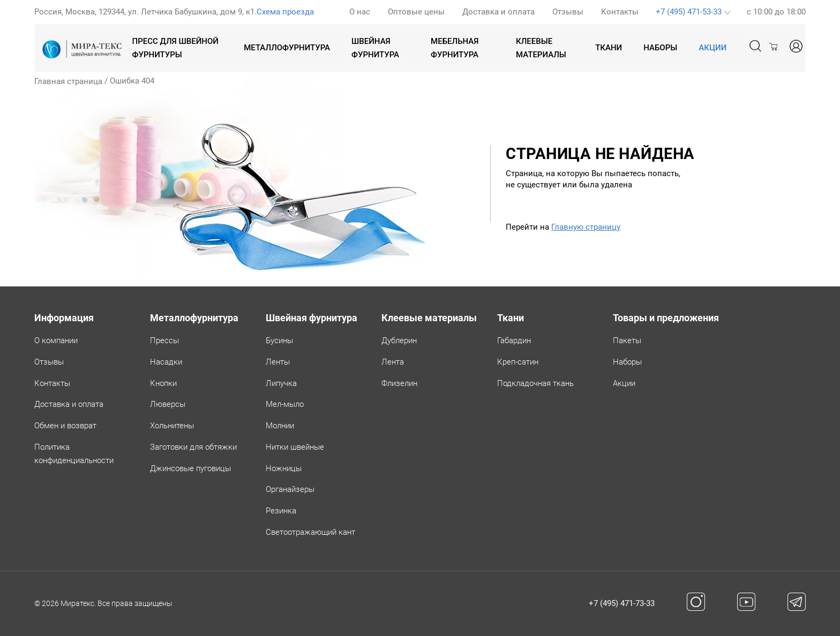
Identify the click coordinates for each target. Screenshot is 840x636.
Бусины (279, 340)
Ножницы (284, 468)
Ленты (278, 362)
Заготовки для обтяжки (193, 447)
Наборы (660, 48)
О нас (360, 12)
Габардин (514, 340)
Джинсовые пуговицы (190, 468)
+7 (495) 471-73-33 (622, 603)
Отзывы (568, 12)
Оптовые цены (416, 12)
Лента (393, 362)
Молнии (280, 426)
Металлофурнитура (287, 48)
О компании (56, 340)
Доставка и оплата (498, 12)
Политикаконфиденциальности (74, 454)
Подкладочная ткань (535, 383)
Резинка (281, 511)
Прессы (164, 340)
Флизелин (399, 383)
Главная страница (68, 81)
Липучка (281, 383)
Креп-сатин (518, 362)
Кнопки (163, 383)
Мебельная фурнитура (455, 48)
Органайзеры (290, 489)
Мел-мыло (285, 404)
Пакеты (627, 340)
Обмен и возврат (65, 426)
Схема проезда (285, 12)
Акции (624, 383)
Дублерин (399, 340)
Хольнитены (172, 426)
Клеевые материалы (541, 48)
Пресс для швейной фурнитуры (175, 48)
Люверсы (168, 404)
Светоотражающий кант (310, 532)
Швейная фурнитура (375, 48)
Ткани (609, 48)
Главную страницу (586, 227)
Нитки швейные (295, 447)
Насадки (166, 362)
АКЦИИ (712, 48)
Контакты (620, 12)
